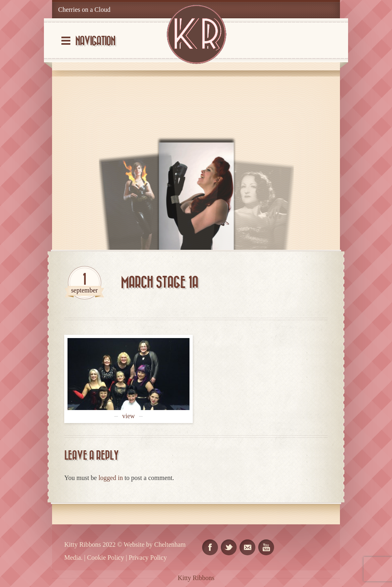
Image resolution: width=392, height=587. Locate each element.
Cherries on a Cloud (84, 10)
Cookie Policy (106, 558)
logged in (111, 478)
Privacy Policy (148, 558)
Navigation (95, 41)
